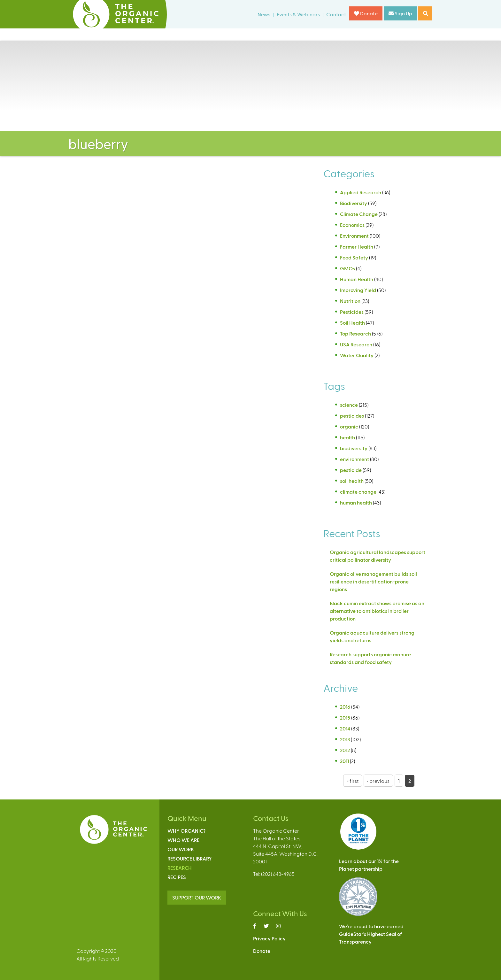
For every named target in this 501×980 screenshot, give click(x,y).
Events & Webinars (298, 14)
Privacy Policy (269, 938)
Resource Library (190, 858)
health (347, 437)
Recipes (177, 877)
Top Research (355, 333)
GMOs (347, 268)
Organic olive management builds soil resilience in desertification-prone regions (373, 581)
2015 (345, 718)
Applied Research (361, 192)
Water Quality (357, 355)
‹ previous (378, 781)
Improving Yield (358, 290)
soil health (352, 481)
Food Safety (354, 257)
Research (180, 868)
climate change (358, 492)
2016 (345, 707)
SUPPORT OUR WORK (197, 897)
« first (353, 781)
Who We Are (183, 840)
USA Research (356, 344)
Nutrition (350, 301)
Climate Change (359, 214)
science (349, 405)
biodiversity (354, 448)
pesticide (351, 470)
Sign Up (400, 13)
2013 (345, 739)
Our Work (181, 849)
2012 (345, 750)
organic (349, 426)
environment (355, 459)
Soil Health (352, 323)
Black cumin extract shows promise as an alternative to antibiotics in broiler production (377, 611)
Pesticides (352, 312)
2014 (345, 728)
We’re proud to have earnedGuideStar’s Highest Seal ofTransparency (371, 934)
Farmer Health (357, 247)
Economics (352, 225)
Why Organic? (186, 831)
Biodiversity (354, 203)
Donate (366, 13)
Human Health (357, 279)
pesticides (352, 416)
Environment (354, 236)
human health (356, 502)
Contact (336, 14)
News (264, 14)
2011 (344, 761)
